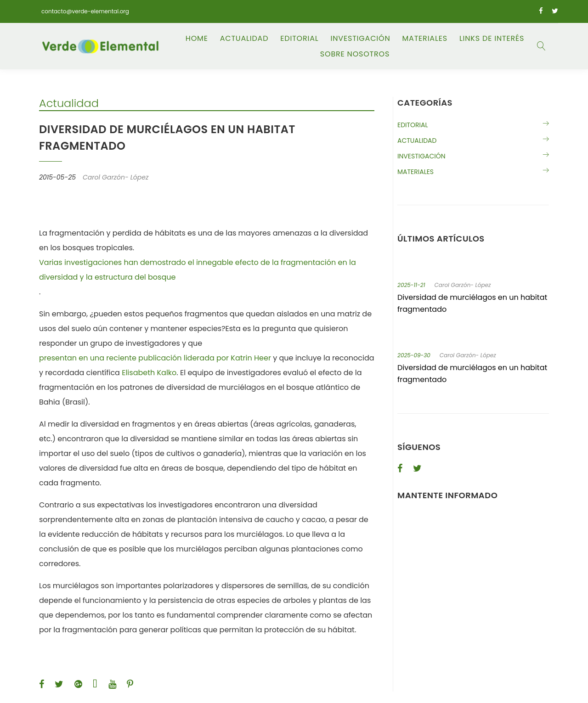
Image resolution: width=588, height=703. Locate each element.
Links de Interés (492, 39)
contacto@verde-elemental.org (85, 11)
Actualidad (244, 39)
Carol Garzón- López (463, 285)
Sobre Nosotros (355, 54)
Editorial (299, 39)
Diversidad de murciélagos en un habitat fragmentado (472, 303)
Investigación (361, 39)
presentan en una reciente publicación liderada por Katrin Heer (155, 358)
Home (197, 39)
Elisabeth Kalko (149, 373)
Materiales (424, 39)
